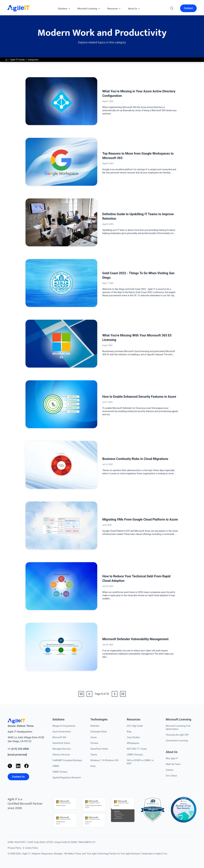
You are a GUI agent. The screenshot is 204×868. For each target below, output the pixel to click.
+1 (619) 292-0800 (18, 749)
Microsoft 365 (59, 737)
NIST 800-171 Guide (137, 749)
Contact (188, 8)
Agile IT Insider (18, 60)
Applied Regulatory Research (67, 778)
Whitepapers (133, 743)
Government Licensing (177, 741)
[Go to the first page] (81, 694)
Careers (170, 770)
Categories (33, 60)
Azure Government (62, 732)
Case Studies (133, 737)
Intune (93, 737)
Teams (94, 755)
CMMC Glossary (135, 755)
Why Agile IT (172, 758)
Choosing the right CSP (177, 735)
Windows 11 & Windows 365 (104, 760)
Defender (95, 726)
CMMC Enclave (60, 772)
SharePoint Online (61, 743)
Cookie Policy (32, 848)
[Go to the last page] (123, 694)
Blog (129, 732)
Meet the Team (173, 764)
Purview (94, 743)
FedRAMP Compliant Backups (67, 760)
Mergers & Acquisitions (64, 726)
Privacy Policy (15, 848)
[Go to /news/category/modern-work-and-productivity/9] (115, 694)
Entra (93, 766)
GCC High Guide (135, 726)
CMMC (56, 766)
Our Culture (171, 776)
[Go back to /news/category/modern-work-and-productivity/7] (89, 694)
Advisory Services (61, 755)
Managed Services (62, 749)
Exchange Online (99, 732)
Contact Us (18, 777)
